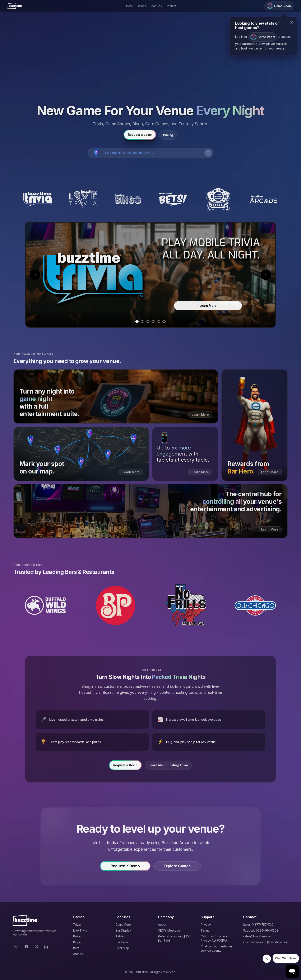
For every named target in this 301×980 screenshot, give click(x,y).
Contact (171, 6)
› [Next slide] (266, 275)
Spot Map (122, 948)
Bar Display (123, 930)
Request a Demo (125, 768)
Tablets (121, 936)
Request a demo (140, 135)
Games (141, 6)
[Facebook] (26, 947)
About (162, 925)
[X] (36, 947)
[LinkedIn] (46, 947)
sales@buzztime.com (258, 936)
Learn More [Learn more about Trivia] (208, 306)
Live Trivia (80, 930)
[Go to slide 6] (164, 322)
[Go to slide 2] (142, 322)
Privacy (206, 925)
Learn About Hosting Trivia (168, 768)
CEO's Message (169, 930)
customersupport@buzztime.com (266, 942)
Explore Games (177, 869)
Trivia (77, 925)
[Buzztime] (15, 6)
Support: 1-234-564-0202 (261, 930)
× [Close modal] (292, 22)
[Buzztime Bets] (173, 199)
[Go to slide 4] (153, 322)
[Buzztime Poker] (218, 199)
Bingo (77, 942)
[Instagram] (16, 947)
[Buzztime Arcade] (263, 199)
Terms (205, 930)
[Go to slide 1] (137, 322)
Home (129, 6)
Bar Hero (122, 942)
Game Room (124, 925)
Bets (76, 948)
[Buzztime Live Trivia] (83, 199)
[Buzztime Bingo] (128, 199)
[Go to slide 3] (148, 322)
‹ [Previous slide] (35, 275)
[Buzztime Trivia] (38, 199)
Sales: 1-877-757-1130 (258, 925)
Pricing (168, 135)
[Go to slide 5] (159, 322)
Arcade (78, 954)
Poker (77, 936)
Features (156, 6)
